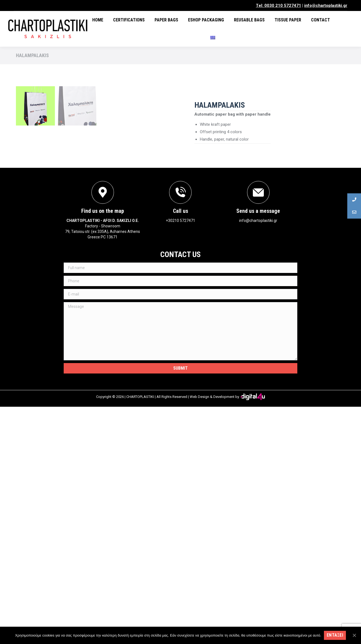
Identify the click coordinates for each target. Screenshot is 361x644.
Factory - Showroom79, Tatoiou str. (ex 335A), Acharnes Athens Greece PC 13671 (103, 469)
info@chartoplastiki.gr (326, 5)
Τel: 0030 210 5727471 (279, 5)
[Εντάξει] (354, 635)
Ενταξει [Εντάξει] (335, 635)
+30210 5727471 (180, 458)
